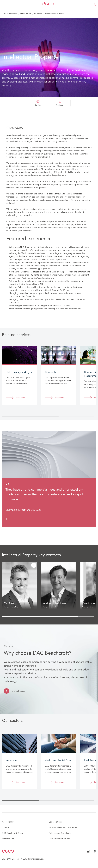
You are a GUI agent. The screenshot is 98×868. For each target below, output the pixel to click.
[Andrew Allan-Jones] (73, 565)
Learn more (21, 398)
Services (38, 14)
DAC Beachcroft (10, 14)
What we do (26, 14)
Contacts (60, 103)
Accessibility (8, 822)
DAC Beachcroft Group (13, 833)
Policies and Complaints (60, 833)
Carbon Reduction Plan (60, 839)
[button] (94, 4)
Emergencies (8, 839)
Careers (6, 828)
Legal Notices (55, 822)
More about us (18, 691)
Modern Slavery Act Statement (63, 828)
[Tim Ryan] (34, 565)
